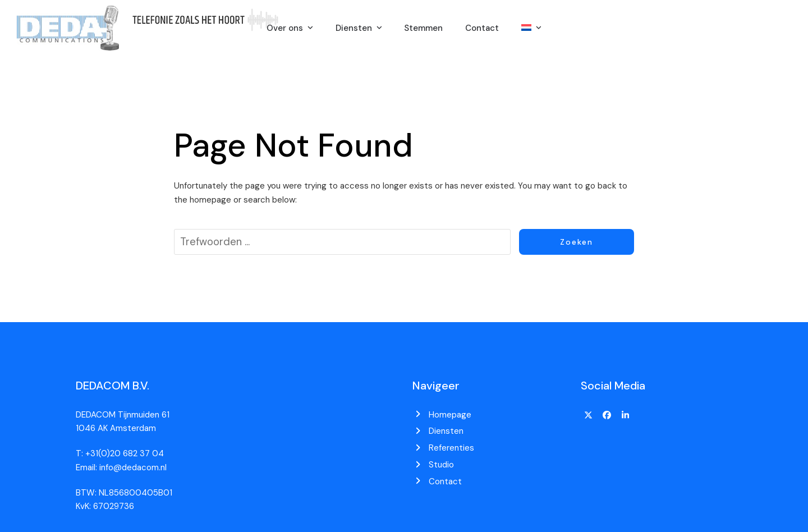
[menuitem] (531, 28)
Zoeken (577, 242)
